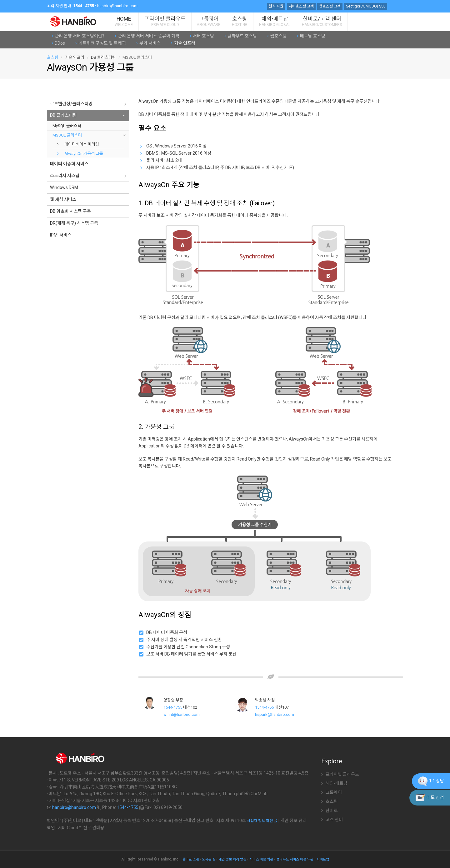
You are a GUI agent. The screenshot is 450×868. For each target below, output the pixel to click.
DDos (58, 43)
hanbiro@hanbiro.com (117, 6)
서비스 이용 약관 (261, 859)
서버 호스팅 (202, 36)
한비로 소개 (190, 859)
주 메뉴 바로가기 (0, 2)
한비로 (330, 811)
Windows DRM (64, 187)
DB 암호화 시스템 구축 (70, 211)
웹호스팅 (277, 36)
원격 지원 (276, 6)
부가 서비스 (148, 43)
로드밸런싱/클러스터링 (71, 104)
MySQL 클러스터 (67, 126)
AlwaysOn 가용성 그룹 (80, 154)
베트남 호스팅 (311, 36)
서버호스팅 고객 (301, 6)
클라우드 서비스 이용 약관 (295, 859)
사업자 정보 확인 (262, 821)
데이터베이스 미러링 (78, 144)
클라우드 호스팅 (241, 36)
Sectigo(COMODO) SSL (366, 6)
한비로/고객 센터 (322, 21)
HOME (124, 21)
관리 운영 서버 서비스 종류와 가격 (147, 36)
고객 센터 (332, 820)
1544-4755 (173, 707)
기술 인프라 (183, 43)
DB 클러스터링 (63, 115)
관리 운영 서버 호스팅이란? (78, 36)
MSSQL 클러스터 (67, 135)
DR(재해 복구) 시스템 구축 (74, 223)
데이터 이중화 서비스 (69, 164)
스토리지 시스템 (65, 176)
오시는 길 (209, 859)
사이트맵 (323, 859)
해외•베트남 (275, 21)
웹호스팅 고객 (330, 6)
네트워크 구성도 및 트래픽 (101, 43)
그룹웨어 (209, 21)
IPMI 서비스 (61, 235)
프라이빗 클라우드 (165, 21)
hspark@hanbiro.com (275, 714)
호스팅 (240, 21)
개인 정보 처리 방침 (232, 859)
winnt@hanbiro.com (182, 714)
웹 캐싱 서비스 (63, 199)
